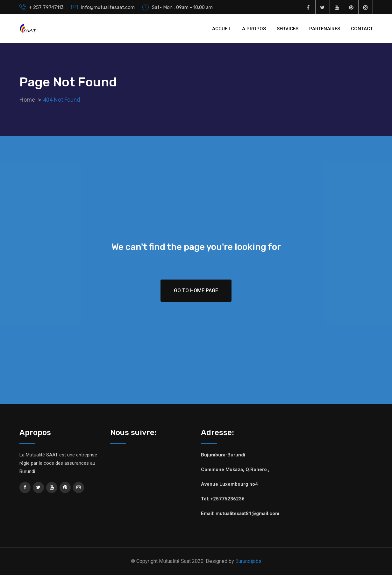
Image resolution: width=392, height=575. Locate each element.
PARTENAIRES (325, 29)
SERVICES (288, 29)
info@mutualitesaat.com (108, 7)
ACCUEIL (222, 29)
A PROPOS (254, 29)
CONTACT (362, 29)
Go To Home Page (196, 291)
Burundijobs (248, 561)
